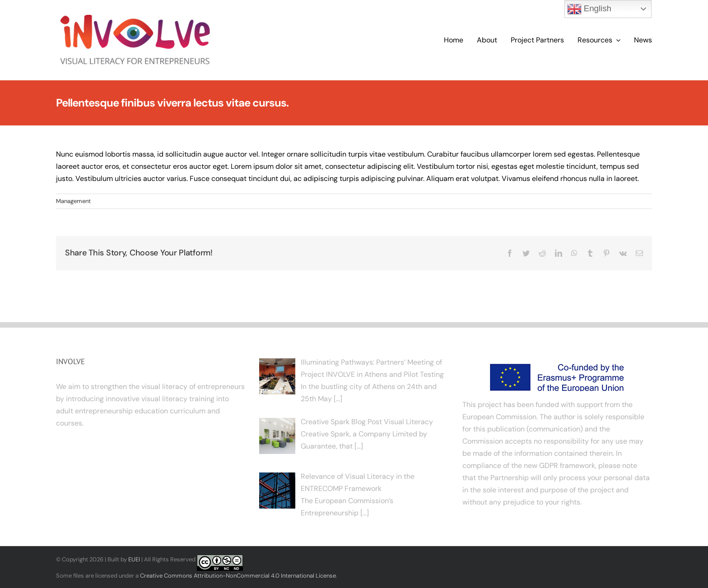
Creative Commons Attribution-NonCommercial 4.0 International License (238, 576)
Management (73, 201)
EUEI (134, 559)
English (589, 9)
